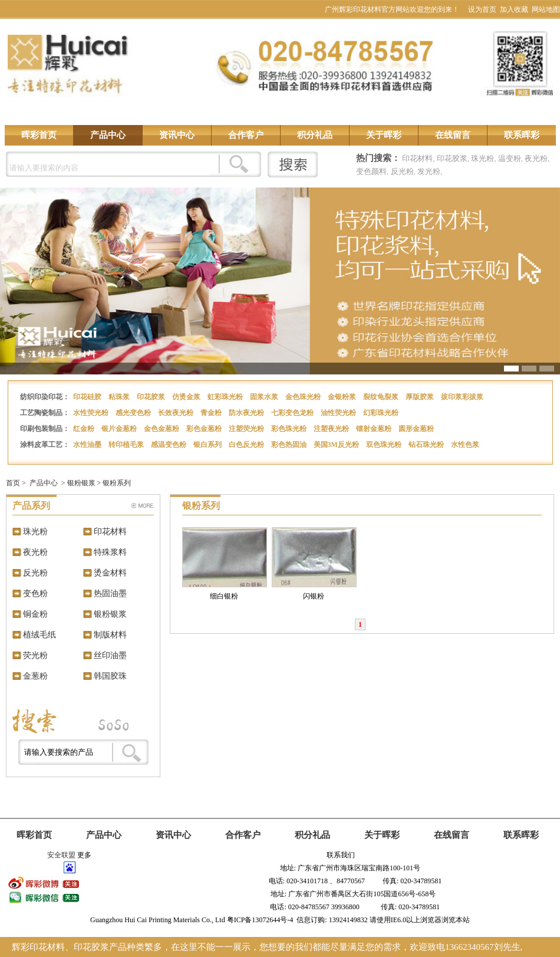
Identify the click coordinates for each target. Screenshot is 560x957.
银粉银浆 (81, 483)
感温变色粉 (169, 445)
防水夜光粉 (247, 413)
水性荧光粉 (92, 413)
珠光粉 (482, 158)
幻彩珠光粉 (382, 413)
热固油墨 (110, 593)
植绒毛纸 (39, 635)
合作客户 (246, 135)
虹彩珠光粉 (226, 397)
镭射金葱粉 (375, 429)
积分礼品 (315, 135)
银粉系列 (117, 483)
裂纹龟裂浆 (382, 397)
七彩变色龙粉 (293, 413)
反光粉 (402, 171)
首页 (13, 483)
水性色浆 (466, 445)
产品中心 (108, 135)
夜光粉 (536, 158)
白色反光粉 (247, 445)
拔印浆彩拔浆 (463, 397)
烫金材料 (110, 573)
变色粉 (35, 593)
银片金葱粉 (120, 429)
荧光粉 (35, 655)
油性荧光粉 (339, 413)
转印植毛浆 (127, 445)
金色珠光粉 (304, 397)
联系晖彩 (522, 135)
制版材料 (110, 635)
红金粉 (85, 429)
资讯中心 (177, 135)
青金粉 (212, 413)
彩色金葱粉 (205, 429)
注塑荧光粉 (247, 429)
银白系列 (208, 445)
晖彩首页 (39, 135)
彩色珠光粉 (290, 429)
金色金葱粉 (162, 429)
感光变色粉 (134, 413)
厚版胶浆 (421, 397)
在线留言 (453, 135)
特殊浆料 (110, 552)
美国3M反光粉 (337, 445)
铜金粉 (35, 614)
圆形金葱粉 (417, 429)
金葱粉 (35, 676)
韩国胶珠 (110, 676)
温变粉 (510, 158)
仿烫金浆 (187, 397)
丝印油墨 (110, 655)
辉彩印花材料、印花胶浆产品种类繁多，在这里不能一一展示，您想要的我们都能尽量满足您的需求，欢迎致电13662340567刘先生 (266, 947)
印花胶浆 (452, 158)
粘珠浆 (120, 397)
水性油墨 (88, 445)
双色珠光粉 (385, 445)
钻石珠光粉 (427, 445)
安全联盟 (61, 855)
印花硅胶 (88, 397)
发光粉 (429, 171)
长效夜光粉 (177, 413)
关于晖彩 (384, 135)
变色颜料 (371, 171)
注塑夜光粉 (332, 429)
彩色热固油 (290, 445)
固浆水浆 (265, 397)
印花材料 (417, 158)
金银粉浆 (343, 397)
